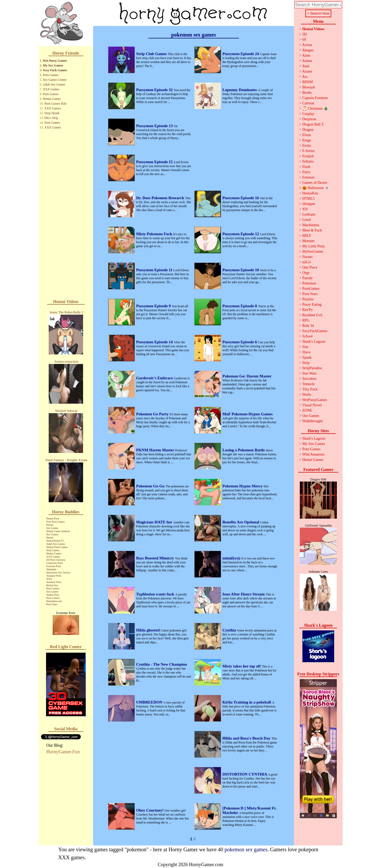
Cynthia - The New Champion (162, 664)
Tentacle (308, 384)
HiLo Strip (51, 118)
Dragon (308, 130)
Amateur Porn (54, 576)
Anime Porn (53, 595)
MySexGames (313, 252)
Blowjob (309, 87)
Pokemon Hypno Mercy (243, 486)
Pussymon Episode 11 (155, 270)
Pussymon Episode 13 (155, 126)
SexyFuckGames (315, 331)
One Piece (310, 267)
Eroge (307, 140)
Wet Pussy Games (55, 61)
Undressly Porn (55, 563)
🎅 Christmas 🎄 (315, 108)
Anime (307, 61)
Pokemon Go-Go (151, 486)
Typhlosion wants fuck (156, 594)
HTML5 (308, 199)
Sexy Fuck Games (55, 70)
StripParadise (312, 368)
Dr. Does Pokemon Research (161, 198)
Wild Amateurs (313, 454)
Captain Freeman (315, 98)
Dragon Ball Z (313, 124)
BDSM (307, 82)
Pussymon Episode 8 (240, 306)
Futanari (308, 177)
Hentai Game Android (58, 531)
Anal (306, 66)
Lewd (306, 220)
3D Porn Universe (56, 560)
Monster (308, 241)
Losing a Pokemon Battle (244, 450)
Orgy (306, 273)
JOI (305, 209)
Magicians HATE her (155, 522)
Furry (306, 172)
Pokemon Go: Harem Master (247, 376)
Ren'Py (307, 310)
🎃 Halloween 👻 (316, 188)
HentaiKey (310, 193)
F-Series (308, 151)
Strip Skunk (52, 113)
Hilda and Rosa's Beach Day (247, 738)
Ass (305, 77)
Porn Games (51, 75)
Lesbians (309, 214)
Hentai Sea (52, 585)
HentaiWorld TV (55, 541)
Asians (307, 71)
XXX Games (51, 89)
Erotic (307, 146)
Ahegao (308, 50)
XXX (49, 579)
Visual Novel (312, 405)
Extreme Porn (54, 566)
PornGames (311, 289)
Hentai (50, 525)
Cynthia (230, 630)
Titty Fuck (310, 389)
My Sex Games (53, 65)
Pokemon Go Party (153, 414)
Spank (307, 357)
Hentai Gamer (52, 99)
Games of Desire (315, 183)
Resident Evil (312, 315)
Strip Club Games (152, 54)
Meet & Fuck (312, 230)
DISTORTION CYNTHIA (245, 774)
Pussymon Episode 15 (155, 162)
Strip (306, 363)
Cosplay (308, 114)
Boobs (307, 93)
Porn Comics (53, 598)
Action (307, 45)
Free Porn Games (55, 522)
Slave (306, 352)
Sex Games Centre (55, 80)
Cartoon (308, 103)
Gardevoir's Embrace (155, 378)
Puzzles (308, 299)
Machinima (311, 225)
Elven (307, 135)
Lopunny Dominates (240, 90)
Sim (305, 347)
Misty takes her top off (242, 666)
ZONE (307, 410)
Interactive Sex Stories (58, 573)
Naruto (307, 257)
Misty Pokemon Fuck (155, 234)
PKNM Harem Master (156, 450)
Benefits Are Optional (241, 522)
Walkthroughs (312, 421)
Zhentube (51, 569)
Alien (306, 55)
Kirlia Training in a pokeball (247, 702)
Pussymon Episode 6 (240, 342)
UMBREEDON (150, 702)
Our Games (311, 416)
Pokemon (309, 283)
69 (304, 40)
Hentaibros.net (54, 601)
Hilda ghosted (149, 630)
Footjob (308, 156)
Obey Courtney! (151, 810)
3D (304, 34)
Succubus (309, 379)
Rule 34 (308, 326)
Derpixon (309, 119)
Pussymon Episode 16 (241, 198)
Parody (307, 278)
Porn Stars (52, 604)
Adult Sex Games (54, 84)
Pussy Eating (312, 304)
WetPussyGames (315, 400)
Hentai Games (54, 553)
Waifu (307, 395)
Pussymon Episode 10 (241, 270)
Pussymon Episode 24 (241, 54)
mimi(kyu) (232, 558)
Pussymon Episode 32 (155, 90)
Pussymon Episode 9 (154, 306)
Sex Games (52, 528)
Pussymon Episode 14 (155, 342)
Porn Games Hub (55, 104)
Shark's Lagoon (314, 342)
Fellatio (308, 161)
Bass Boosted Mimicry (156, 558)
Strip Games (53, 550)
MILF (307, 236)
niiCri (307, 262)
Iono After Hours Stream (244, 594)
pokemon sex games (246, 849)
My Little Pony (314, 246)
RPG (306, 320)
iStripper (309, 204)
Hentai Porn (53, 518)
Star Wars (309, 373)
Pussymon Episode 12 (241, 234)
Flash (306, 167)
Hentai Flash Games (57, 547)
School (307, 336)
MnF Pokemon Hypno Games (248, 414)
